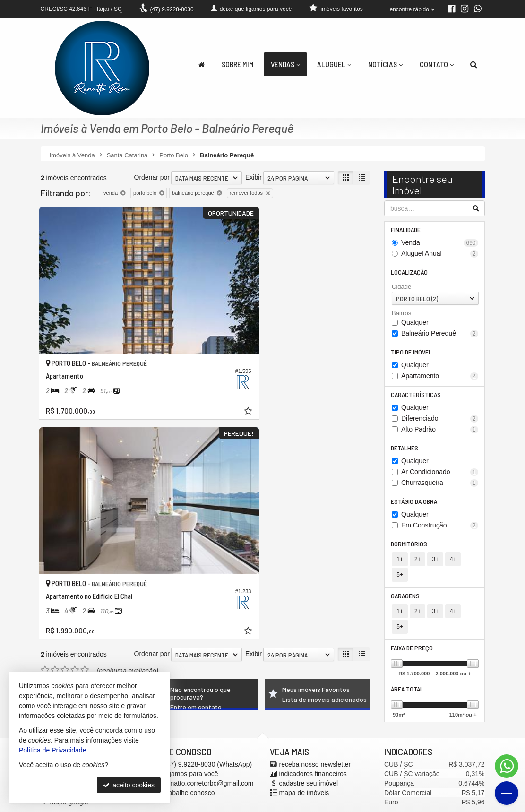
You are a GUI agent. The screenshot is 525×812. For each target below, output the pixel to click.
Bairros (401, 315)
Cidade (401, 289)
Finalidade (407, 230)
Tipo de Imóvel (412, 355)
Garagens (406, 588)
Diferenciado (440, 423)
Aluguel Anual (440, 255)
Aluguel (334, 64)
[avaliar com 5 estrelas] (85, 412)
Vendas (285, 64)
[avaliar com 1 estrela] (45, 412)
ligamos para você (191, 752)
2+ (417, 566)
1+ (400, 566)
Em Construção (440, 531)
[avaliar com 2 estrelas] (55, 412)
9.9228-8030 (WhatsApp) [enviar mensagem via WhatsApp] (208, 743)
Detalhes (405, 453)
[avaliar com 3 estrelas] (65, 412)
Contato (437, 64)
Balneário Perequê (440, 336)
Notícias (385, 64)
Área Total (408, 667)
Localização (410, 273)
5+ (469, 566)
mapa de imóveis (304, 771)
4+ (452, 566)
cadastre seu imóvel (309, 762)
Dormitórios (410, 550)
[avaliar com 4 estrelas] (75, 412)
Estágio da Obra (415, 507)
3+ (434, 566)
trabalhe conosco (190, 771)
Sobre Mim (238, 64)
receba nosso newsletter (315, 743)
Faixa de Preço (413, 625)
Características (417, 398)
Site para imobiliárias (427, 805)
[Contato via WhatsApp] (507, 766)
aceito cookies (129, 785)
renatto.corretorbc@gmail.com (209, 762)
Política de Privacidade (311, 805)
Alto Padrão (440, 434)
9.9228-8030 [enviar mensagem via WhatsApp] (172, 9)
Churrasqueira (440, 488)
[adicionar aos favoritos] (191, 373)
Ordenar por (152, 177)
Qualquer (415, 325)
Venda (440, 244)
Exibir (254, 177)
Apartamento (440, 379)
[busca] (474, 64)
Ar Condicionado (440, 477)
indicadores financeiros (313, 752)
